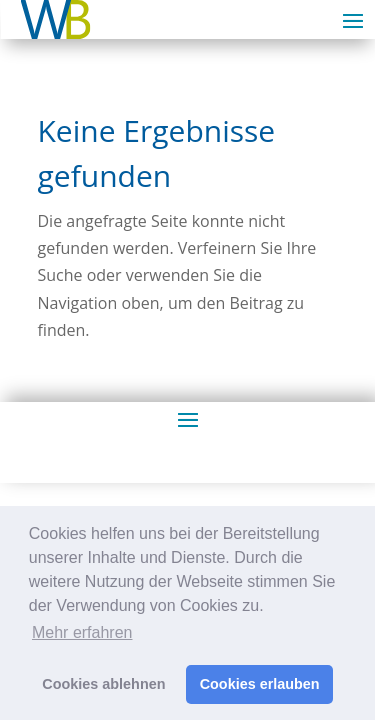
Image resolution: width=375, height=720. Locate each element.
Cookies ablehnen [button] (103, 684)
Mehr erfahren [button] (82, 632)
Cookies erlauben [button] (260, 684)
